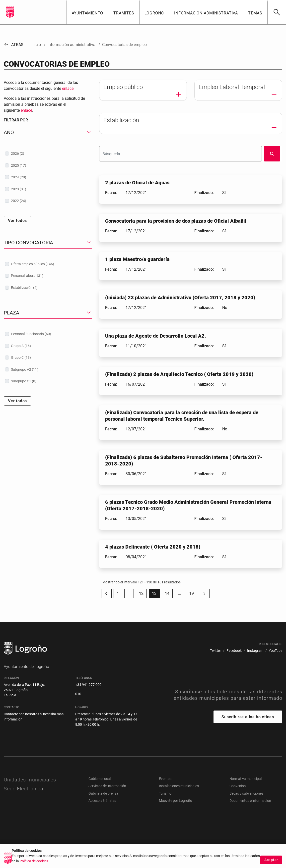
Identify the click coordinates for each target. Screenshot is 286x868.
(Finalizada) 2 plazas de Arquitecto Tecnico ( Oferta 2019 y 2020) (179, 374)
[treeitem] (48, 153)
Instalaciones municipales (179, 786)
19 (193, 595)
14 (169, 595)
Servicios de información (107, 786)
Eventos (165, 779)
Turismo (165, 793)
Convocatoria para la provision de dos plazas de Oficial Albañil (176, 221)
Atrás (14, 45)
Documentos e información (250, 801)
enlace (68, 88)
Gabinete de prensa (103, 793)
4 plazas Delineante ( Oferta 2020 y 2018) (153, 547)
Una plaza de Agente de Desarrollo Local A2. (156, 336)
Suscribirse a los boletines (248, 717)
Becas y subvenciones (246, 793)
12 (143, 595)
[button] (87, 12)
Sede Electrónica (24, 789)
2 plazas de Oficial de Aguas (137, 183)
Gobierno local (100, 779)
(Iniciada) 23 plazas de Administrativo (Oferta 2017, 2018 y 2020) (180, 298)
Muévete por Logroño (176, 801)
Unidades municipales (30, 780)
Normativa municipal (246, 779)
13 (156, 595)
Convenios (238, 786)
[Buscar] (277, 12)
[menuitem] (215, 651)
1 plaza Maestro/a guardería (137, 259)
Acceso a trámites (102, 801)
